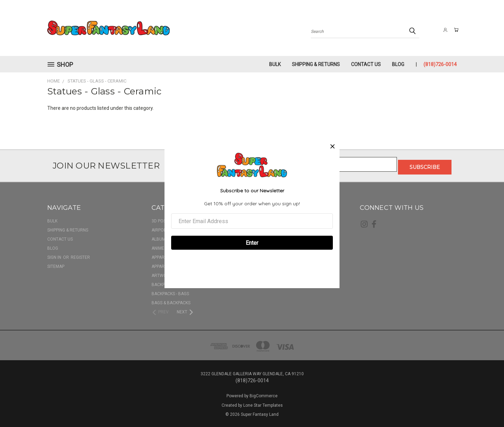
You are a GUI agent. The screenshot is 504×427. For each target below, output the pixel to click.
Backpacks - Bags (170, 291)
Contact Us (366, 64)
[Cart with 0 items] (455, 30)
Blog (398, 64)
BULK (275, 64)
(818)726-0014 (440, 64)
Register (80, 255)
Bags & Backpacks (171, 300)
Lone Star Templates (263, 403)
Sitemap (56, 264)
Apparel (160, 255)
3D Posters (164, 218)
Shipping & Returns (316, 64)
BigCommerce (264, 393)
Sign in (55, 255)
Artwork (162, 273)
